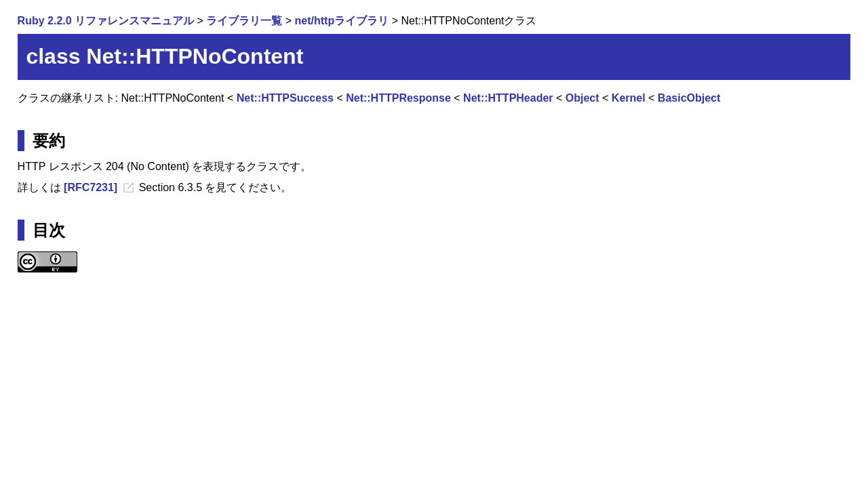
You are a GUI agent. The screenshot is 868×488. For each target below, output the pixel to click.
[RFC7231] (91, 187)
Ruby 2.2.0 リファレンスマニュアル (106, 21)
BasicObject (689, 98)
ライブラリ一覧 (244, 21)
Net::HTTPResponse (398, 98)
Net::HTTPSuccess (285, 98)
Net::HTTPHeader (508, 98)
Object (583, 98)
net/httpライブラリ (342, 21)
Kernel (629, 98)
